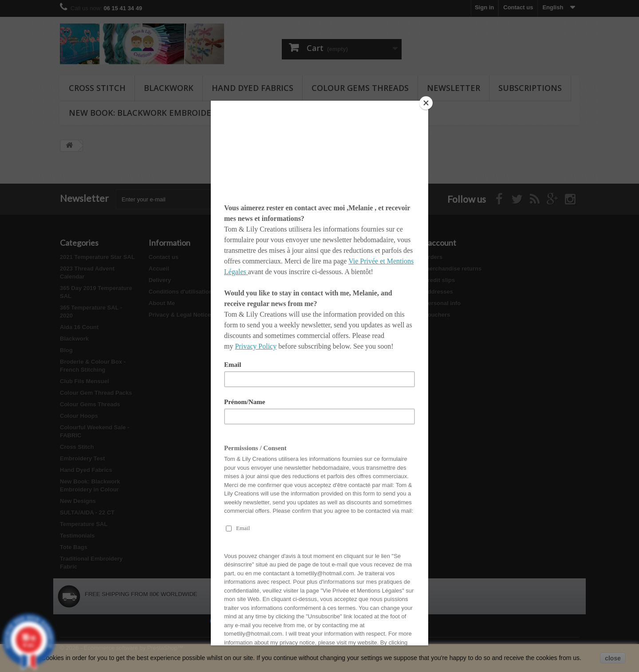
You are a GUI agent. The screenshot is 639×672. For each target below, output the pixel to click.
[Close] (426, 103)
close (613, 658)
